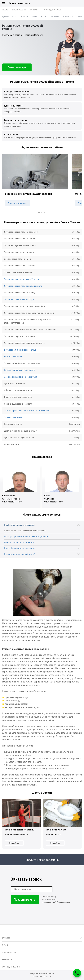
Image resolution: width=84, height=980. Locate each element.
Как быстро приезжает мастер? (20, 525)
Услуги (6, 938)
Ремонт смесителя (13, 357)
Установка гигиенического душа (20, 350)
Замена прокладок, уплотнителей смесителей (27, 411)
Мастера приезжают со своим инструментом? (27, 537)
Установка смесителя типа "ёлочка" (22, 279)
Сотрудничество (53, 10)
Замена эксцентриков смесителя (20, 377)
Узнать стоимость (18, 203)
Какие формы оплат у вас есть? (20, 548)
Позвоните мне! (25, 899)
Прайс (5, 10)
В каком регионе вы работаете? (20, 554)
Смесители (68, 16)
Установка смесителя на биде (19, 299)
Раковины (55, 16)
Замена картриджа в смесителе (20, 370)
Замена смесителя (13, 417)
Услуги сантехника (19, 3)
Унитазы (25, 16)
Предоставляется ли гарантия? (19, 542)
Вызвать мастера (17, 67)
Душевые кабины (9, 16)
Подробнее (14, 843)
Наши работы (19, 10)
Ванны (44, 16)
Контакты (35, 10)
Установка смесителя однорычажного (23, 286)
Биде (35, 16)
